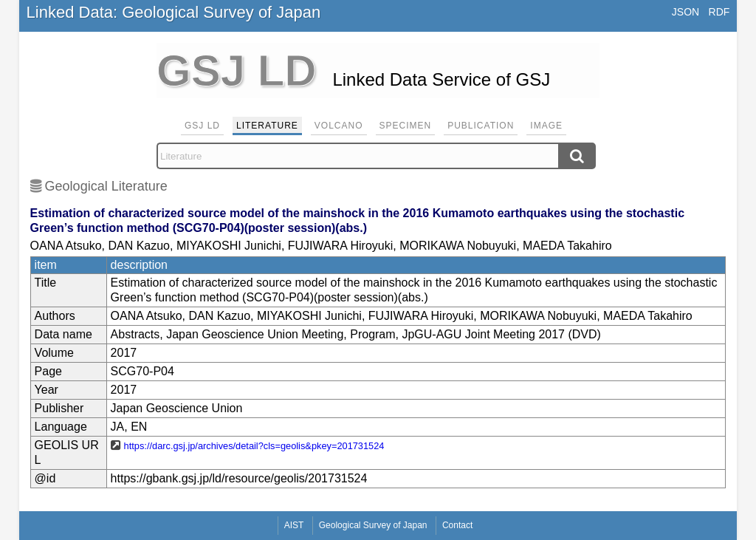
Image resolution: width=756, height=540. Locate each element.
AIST (294, 525)
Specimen (406, 126)
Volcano (339, 126)
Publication (481, 126)
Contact (457, 525)
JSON (685, 12)
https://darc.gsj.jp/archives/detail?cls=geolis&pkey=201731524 (254, 446)
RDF (719, 12)
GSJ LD (202, 126)
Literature (267, 126)
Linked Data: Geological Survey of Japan (174, 12)
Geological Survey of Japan (373, 525)
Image (546, 126)
